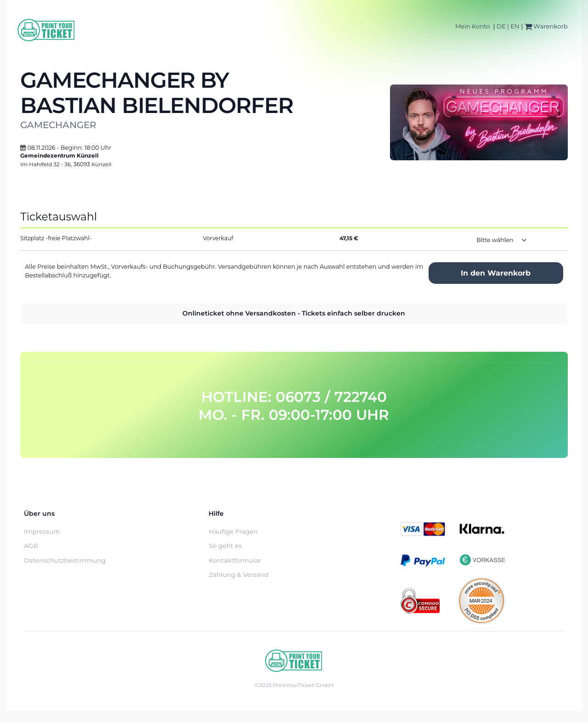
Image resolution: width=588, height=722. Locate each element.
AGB (31, 546)
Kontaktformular (235, 560)
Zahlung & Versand (238, 575)
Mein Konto (472, 26)
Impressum (42, 531)
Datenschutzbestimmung (65, 560)
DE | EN (508, 26)
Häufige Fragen (233, 531)
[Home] (46, 30)
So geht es (225, 546)
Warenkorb (546, 26)
